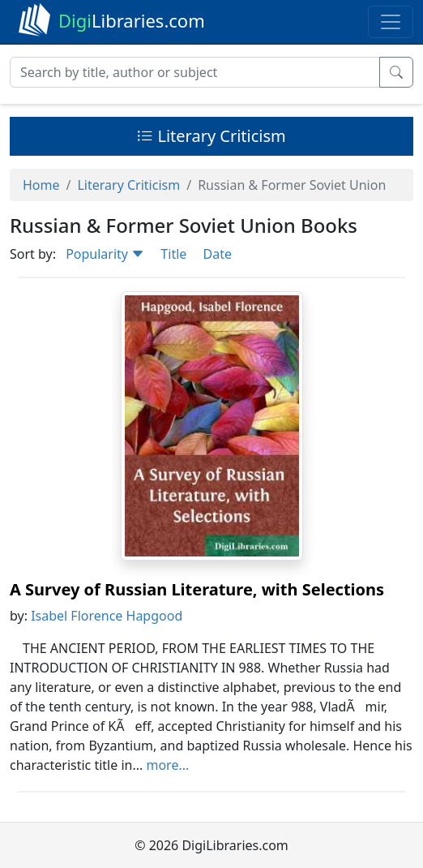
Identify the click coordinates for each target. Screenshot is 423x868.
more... (167, 765)
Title (173, 254)
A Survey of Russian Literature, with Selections (197, 589)
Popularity (105, 254)
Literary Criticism (211, 136)
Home (41, 185)
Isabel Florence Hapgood (107, 616)
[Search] (195, 72)
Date (217, 254)
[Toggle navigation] (391, 22)
